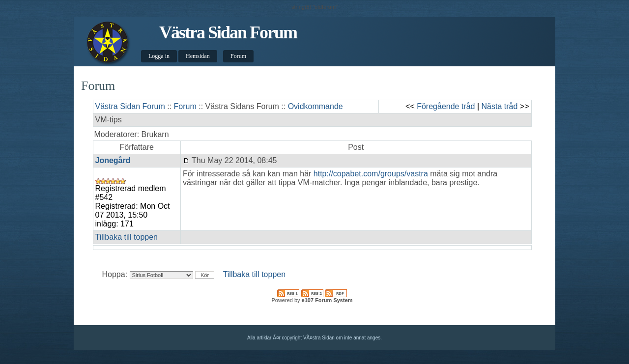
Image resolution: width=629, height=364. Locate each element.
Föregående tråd (446, 106)
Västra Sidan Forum (228, 32)
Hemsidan (198, 56)
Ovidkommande (315, 106)
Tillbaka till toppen (127, 237)
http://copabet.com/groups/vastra (371, 174)
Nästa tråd (500, 106)
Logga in (159, 56)
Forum (238, 56)
